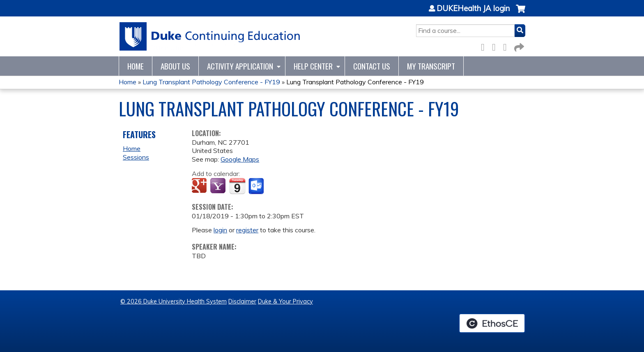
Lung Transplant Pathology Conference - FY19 (211, 82)
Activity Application (240, 66)
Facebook (485, 46)
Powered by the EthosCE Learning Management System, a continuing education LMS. (492, 323)
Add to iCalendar (237, 186)
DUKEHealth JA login (473, 9)
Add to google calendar (200, 186)
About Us (175, 66)
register (247, 230)
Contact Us (372, 66)
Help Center (313, 66)
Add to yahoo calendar (219, 186)
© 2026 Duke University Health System (174, 301)
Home (136, 66)
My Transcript (431, 66)
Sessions (136, 157)
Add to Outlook (257, 186)
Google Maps (240, 159)
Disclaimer (242, 301)
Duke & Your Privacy (285, 301)
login (220, 230)
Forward (518, 46)
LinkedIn (507, 46)
